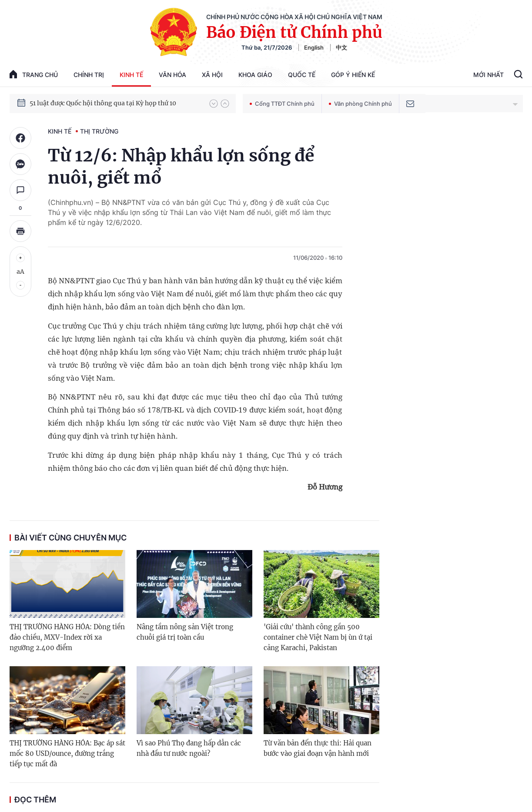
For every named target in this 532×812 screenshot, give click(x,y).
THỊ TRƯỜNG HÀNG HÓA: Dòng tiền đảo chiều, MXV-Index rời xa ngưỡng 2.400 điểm (67, 637)
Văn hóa (172, 75)
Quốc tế (302, 75)
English (314, 47)
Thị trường (99, 131)
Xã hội (212, 75)
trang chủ (34, 74)
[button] (214, 104)
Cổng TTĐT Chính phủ (282, 104)
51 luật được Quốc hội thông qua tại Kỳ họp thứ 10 (103, 103)
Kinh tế (131, 75)
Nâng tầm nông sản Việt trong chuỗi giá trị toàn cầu (185, 632)
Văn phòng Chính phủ (360, 104)
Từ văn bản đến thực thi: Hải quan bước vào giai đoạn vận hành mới (318, 748)
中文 (341, 47)
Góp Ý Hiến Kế (353, 75)
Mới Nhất (489, 75)
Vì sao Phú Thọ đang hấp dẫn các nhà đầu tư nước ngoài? (189, 748)
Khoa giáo (255, 75)
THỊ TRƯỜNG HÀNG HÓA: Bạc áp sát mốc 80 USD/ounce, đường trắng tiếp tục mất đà (67, 753)
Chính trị (89, 75)
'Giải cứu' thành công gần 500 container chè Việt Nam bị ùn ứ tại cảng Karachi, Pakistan (318, 637)
